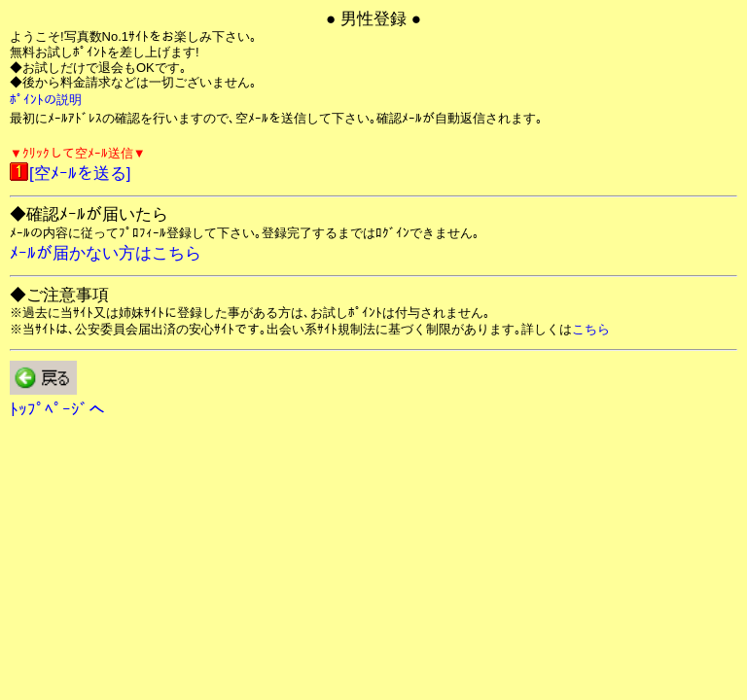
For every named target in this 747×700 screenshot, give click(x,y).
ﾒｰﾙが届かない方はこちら (106, 253)
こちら (591, 329)
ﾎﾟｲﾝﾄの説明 (46, 100)
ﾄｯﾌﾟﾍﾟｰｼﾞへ (57, 410)
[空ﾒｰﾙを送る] (80, 174)
